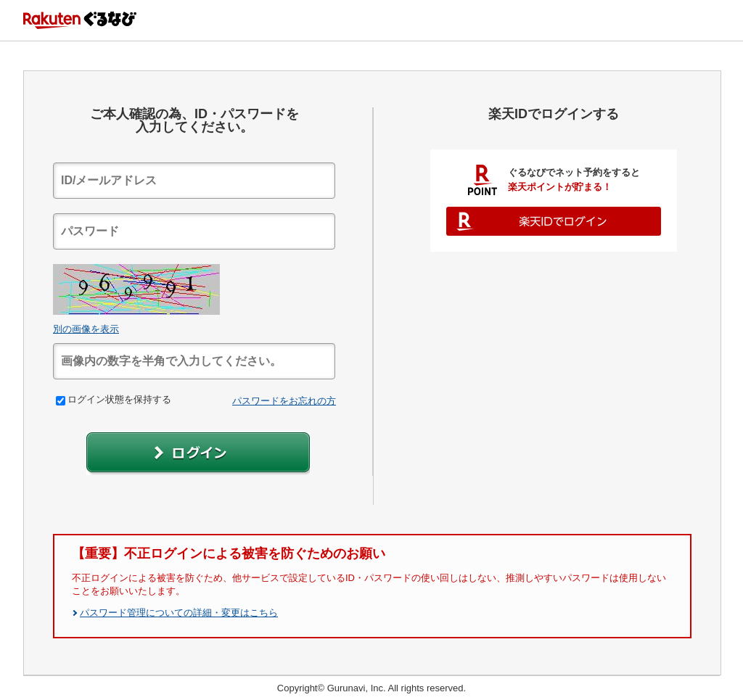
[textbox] (194, 181)
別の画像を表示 (86, 329)
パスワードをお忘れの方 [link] (284, 401)
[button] (198, 454)
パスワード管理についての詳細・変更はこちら (179, 613)
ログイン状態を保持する (114, 399)
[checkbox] (61, 401)
